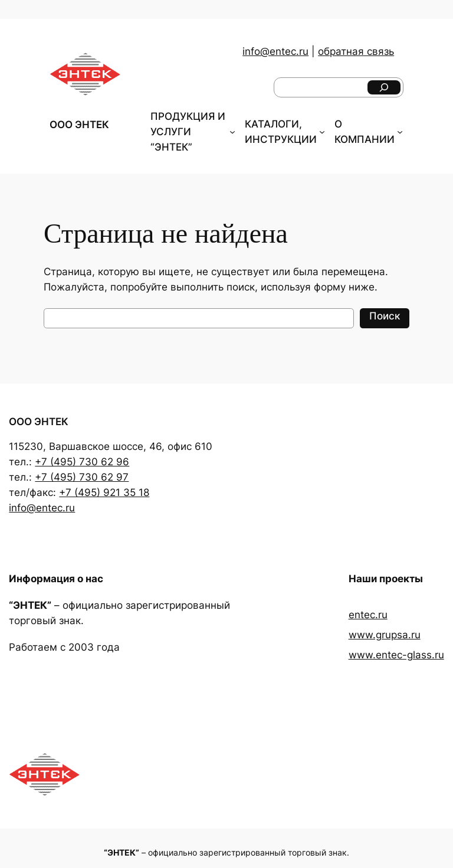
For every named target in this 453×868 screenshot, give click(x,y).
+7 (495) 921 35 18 (104, 492)
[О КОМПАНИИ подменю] (400, 132)
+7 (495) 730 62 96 (82, 462)
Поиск (385, 316)
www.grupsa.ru (385, 635)
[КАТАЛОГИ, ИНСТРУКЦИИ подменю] (322, 132)
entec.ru (368, 615)
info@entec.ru (275, 51)
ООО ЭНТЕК (79, 125)
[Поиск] (384, 87)
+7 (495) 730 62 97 (82, 477)
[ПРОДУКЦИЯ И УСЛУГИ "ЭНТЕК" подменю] (232, 132)
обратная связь (356, 51)
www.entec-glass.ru (396, 655)
